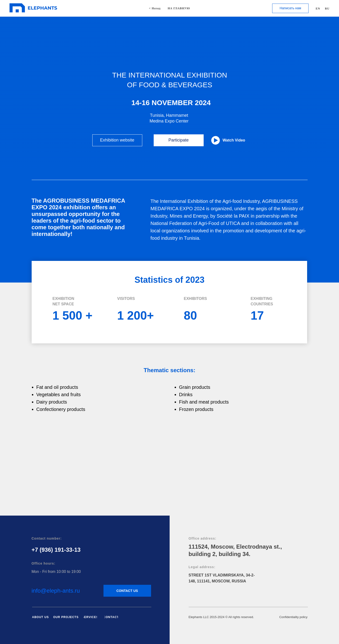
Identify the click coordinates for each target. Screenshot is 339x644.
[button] (290, 8)
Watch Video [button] (234, 140)
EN (318, 9)
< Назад (155, 8)
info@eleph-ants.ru (56, 591)
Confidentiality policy (293, 617)
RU (327, 9)
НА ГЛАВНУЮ (179, 8)
